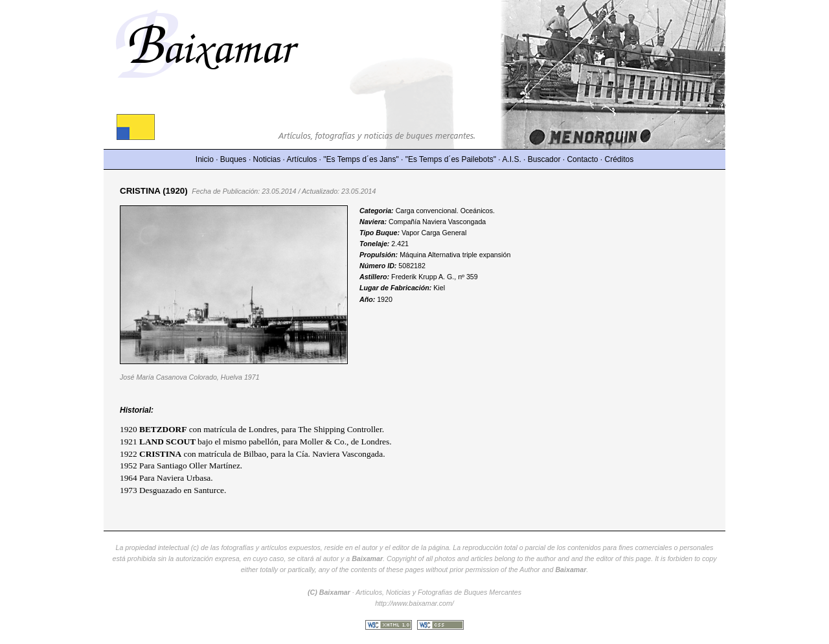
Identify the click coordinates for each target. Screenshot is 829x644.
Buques (233, 159)
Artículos (302, 159)
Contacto (582, 159)
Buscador (544, 159)
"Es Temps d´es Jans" (361, 159)
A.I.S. (511, 159)
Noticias (267, 159)
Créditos (619, 159)
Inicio (205, 159)
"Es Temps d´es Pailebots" (451, 159)
